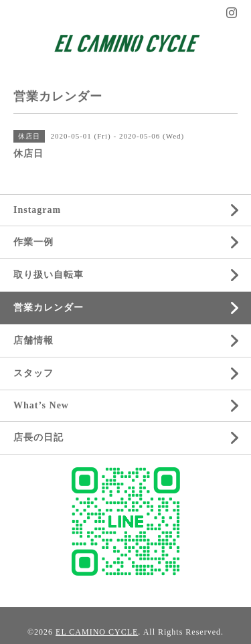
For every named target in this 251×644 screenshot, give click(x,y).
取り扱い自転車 (49, 275)
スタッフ (33, 373)
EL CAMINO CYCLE (97, 632)
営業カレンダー (49, 308)
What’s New (41, 405)
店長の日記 (38, 437)
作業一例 (33, 242)
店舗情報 (33, 340)
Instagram (37, 210)
